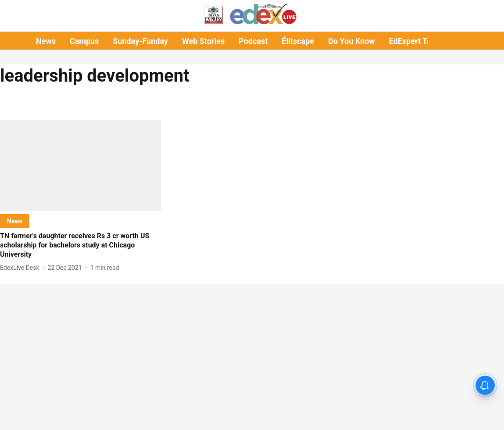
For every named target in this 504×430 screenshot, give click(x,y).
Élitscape (298, 41)
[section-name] (15, 221)
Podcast (253, 41)
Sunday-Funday (140, 41)
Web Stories (203, 41)
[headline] (80, 245)
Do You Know (351, 41)
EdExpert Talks (415, 41)
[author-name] (21, 268)
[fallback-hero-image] (80, 165)
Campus (84, 41)
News (46, 41)
